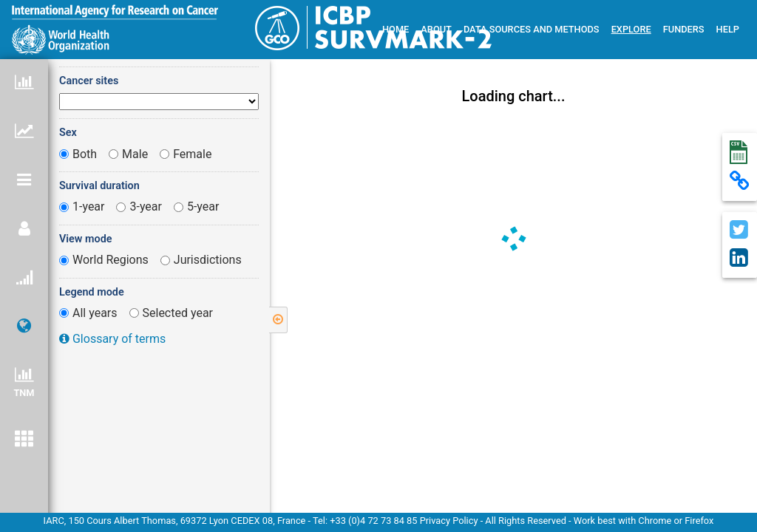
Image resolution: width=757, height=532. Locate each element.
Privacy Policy (450, 521)
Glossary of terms (112, 339)
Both (85, 154)
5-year (203, 207)
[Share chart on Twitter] (740, 231)
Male (135, 154)
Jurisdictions (208, 260)
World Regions (111, 260)
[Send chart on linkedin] (740, 259)
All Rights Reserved (526, 521)
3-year (146, 207)
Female (192, 154)
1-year (89, 207)
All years (95, 313)
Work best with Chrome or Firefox (644, 521)
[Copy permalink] (740, 182)
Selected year (178, 313)
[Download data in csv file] (740, 153)
